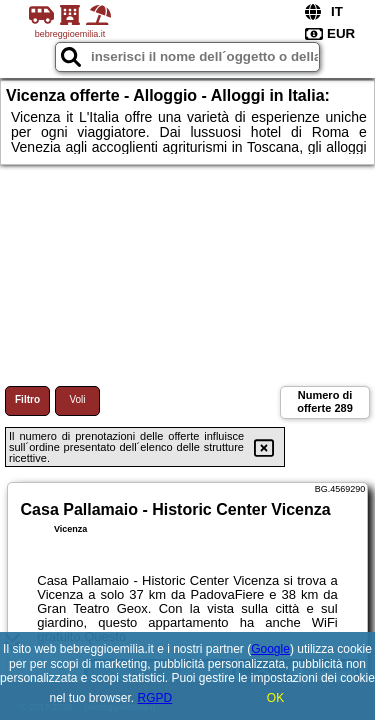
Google (270, 649)
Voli (77, 399)
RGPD (155, 698)
